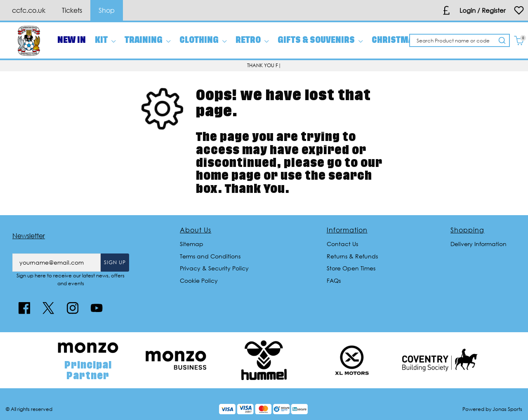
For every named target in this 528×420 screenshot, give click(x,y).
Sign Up (115, 262)
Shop (107, 10)
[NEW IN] (72, 40)
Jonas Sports (507, 409)
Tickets (72, 10)
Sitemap (192, 244)
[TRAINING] (147, 40)
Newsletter (29, 236)
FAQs (334, 280)
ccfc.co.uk (29, 10)
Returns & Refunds (352, 256)
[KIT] (105, 40)
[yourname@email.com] (57, 263)
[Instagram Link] (73, 308)
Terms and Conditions (210, 256)
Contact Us (342, 244)
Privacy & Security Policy (214, 268)
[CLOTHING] (203, 40)
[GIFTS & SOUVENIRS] (320, 40)
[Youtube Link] (97, 308)
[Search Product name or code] (453, 40)
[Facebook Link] (24, 308)
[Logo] (29, 40)
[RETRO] (252, 40)
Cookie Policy (199, 280)
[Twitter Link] (48, 308)
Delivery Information (478, 244)
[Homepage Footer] (88, 363)
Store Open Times (351, 268)
